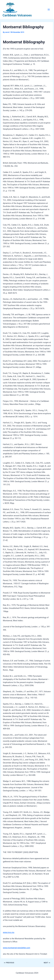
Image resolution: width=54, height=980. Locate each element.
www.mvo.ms (9, 932)
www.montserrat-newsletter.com (16, 948)
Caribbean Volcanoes (17, 15)
